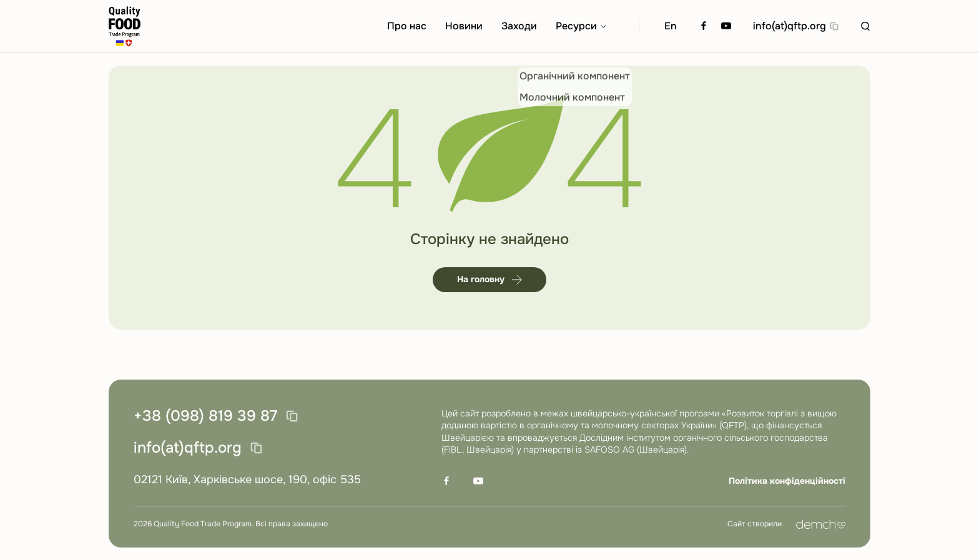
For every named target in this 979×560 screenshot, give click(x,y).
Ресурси (576, 26)
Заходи (519, 26)
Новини (464, 26)
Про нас (407, 26)
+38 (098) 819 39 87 (205, 416)
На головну (489, 279)
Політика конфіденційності (787, 481)
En (671, 26)
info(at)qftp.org (790, 26)
